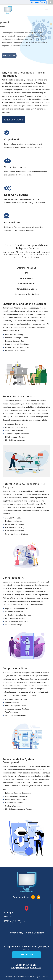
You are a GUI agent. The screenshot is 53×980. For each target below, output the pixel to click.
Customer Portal (38, 2)
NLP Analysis (26, 278)
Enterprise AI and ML (27, 268)
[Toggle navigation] (47, 10)
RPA (27, 273)
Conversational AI (27, 284)
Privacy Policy (16, 933)
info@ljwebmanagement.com (19, 922)
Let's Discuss (9, 58)
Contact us (27, 955)
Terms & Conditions (35, 933)
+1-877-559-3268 (15, 920)
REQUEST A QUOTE (13, 120)
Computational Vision (27, 289)
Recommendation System (27, 294)
